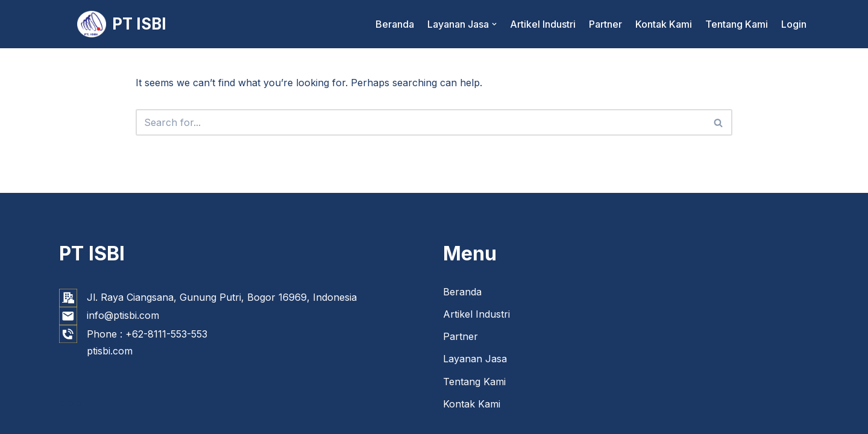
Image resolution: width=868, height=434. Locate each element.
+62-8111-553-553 (166, 334)
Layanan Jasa (475, 359)
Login (794, 24)
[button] (494, 24)
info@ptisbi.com (123, 315)
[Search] (420, 122)
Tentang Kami (737, 24)
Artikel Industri (543, 24)
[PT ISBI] (122, 24)
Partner (605, 24)
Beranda (395, 24)
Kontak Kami (664, 24)
